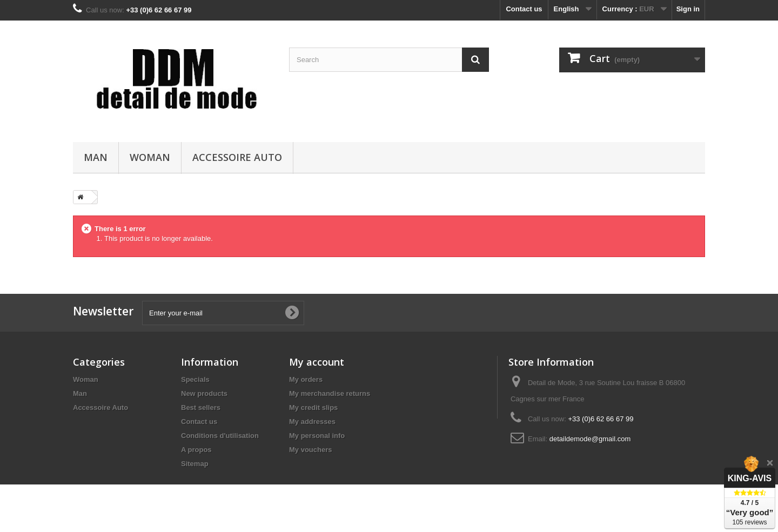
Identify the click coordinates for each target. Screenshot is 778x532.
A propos (196, 450)
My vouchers (310, 450)
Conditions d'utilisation (220, 436)
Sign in (688, 9)
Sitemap (195, 464)
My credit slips (313, 408)
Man (96, 157)
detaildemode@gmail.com (590, 439)
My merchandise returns (330, 393)
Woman (150, 157)
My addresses (312, 422)
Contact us (524, 9)
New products (204, 393)
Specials (195, 379)
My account (317, 362)
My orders (306, 379)
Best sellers (201, 408)
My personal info (317, 436)
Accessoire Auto (237, 157)
